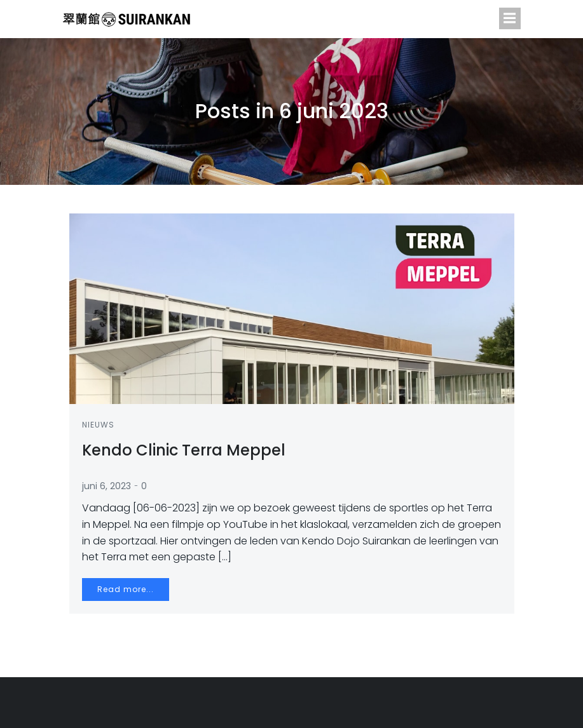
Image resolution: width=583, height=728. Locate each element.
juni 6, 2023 (106, 486)
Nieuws (98, 425)
